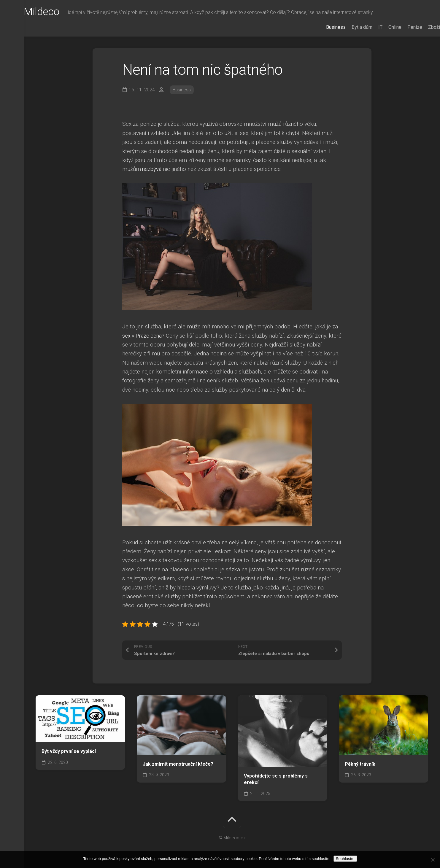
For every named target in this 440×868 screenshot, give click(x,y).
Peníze (403, 27)
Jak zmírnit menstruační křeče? (178, 764)
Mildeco (54, 12)
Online (383, 27)
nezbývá (152, 169)
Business (324, 27)
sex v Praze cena (143, 336)
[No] (433, 860)
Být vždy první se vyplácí (69, 751)
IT (368, 27)
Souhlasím (345, 859)
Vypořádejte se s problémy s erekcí (276, 779)
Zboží (422, 27)
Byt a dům (350, 27)
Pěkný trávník (360, 764)
